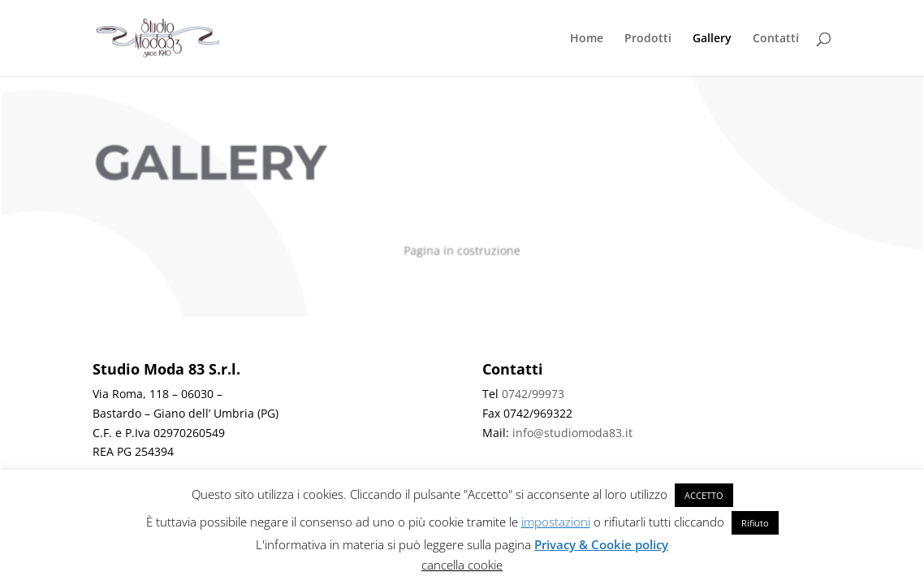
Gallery (712, 39)
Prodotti (648, 39)
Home (587, 39)
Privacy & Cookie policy (601, 544)
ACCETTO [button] (704, 495)
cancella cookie (462, 565)
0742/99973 (533, 394)
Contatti (776, 39)
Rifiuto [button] (755, 523)
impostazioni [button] (556, 522)
